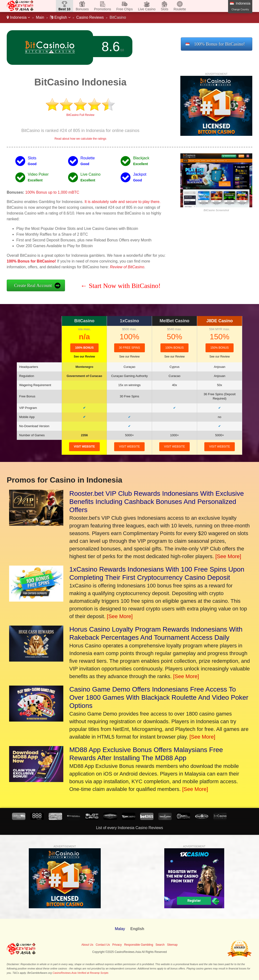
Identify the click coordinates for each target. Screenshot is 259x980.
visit (84, 447)
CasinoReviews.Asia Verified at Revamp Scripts (80, 973)
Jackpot (140, 174)
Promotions (103, 9)
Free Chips (124, 9)
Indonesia (18, 17)
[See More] (228, 556)
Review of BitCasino (127, 267)
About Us (87, 945)
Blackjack (141, 158)
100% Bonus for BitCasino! (219, 44)
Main (40, 17)
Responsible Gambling (139, 945)
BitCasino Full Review (80, 115)
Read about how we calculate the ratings (80, 139)
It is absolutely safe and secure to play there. (123, 202)
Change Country (240, 9)
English (60, 17)
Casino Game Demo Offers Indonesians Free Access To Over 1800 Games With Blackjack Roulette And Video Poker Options (159, 697)
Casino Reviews (90, 17)
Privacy (117, 945)
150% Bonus (220, 348)
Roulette (180, 9)
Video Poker (38, 174)
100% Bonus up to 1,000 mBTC (52, 192)
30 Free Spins (129, 348)
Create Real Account (33, 285)
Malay (120, 929)
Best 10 (65, 9)
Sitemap (172, 945)
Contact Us (103, 945)
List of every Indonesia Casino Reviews (129, 828)
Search (160, 945)
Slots (165, 9)
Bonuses (82, 9)
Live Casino (147, 9)
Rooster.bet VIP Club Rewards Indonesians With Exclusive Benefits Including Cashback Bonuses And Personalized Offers (157, 502)
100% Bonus (84, 348)
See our (84, 357)
